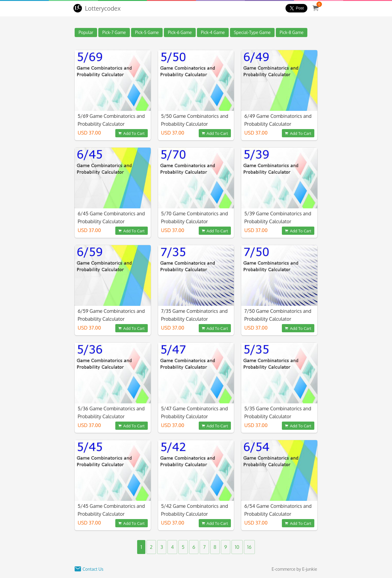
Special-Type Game (252, 32)
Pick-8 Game (292, 32)
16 (249, 547)
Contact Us (93, 569)
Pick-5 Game (147, 32)
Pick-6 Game (180, 32)
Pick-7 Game (114, 32)
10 (237, 547)
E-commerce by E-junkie (294, 569)
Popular (86, 32)
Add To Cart (131, 133)
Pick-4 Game (213, 32)
